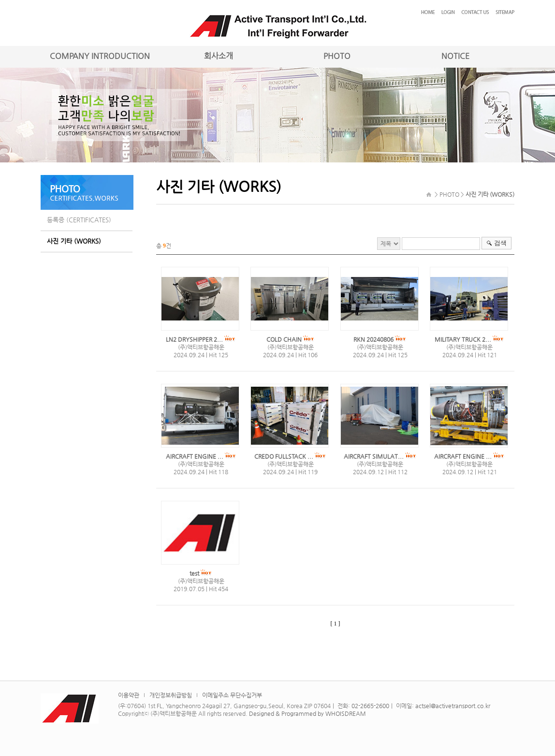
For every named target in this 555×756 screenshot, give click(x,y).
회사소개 (219, 56)
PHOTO (337, 56)
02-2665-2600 (370, 706)
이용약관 (129, 695)
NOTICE (455, 56)
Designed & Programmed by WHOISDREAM (307, 713)
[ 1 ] (336, 624)
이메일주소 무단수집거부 (232, 695)
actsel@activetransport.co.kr (453, 706)
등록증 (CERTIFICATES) (79, 220)
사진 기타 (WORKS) (74, 241)
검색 (500, 243)
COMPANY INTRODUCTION (100, 56)
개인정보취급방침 (171, 695)
